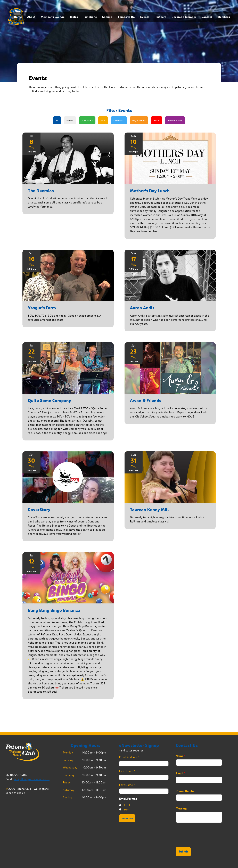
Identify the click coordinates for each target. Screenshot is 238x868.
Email (180, 774)
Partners (160, 17)
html (127, 805)
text (127, 810)
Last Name (127, 785)
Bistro (74, 17)
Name (181, 756)
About (31, 17)
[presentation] (202, 842)
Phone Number (186, 791)
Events (145, 17)
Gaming (107, 17)
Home (18, 17)
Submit (183, 852)
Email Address (129, 757)
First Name (127, 771)
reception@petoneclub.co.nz (32, 779)
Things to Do (126, 17)
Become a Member (184, 17)
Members (224, 17)
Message (182, 809)
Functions (90, 17)
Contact (207, 17)
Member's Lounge (53, 17)
